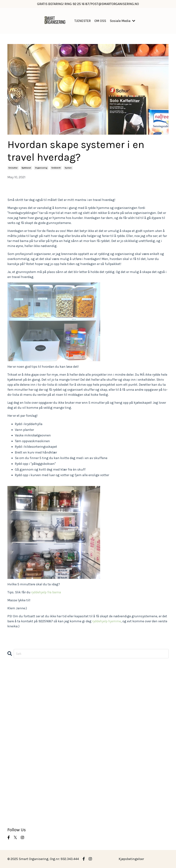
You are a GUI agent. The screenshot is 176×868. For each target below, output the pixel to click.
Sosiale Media (122, 21)
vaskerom (15, 814)
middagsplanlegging (23, 744)
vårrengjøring (18, 819)
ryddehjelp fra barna (46, 592)
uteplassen (16, 809)
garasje (13, 704)
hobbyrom (15, 714)
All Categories (18, 674)
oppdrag (14, 759)
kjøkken (14, 719)
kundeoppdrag (18, 734)
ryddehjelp (15, 784)
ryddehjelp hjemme (107, 621)
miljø (11, 749)
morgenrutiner (18, 754)
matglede (14, 739)
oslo (11, 769)
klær (11, 729)
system (68, 168)
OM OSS (100, 21)
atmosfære (16, 684)
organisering (41, 168)
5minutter (13, 168)
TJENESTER (83, 21)
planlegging (17, 774)
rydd (11, 779)
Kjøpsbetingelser (131, 859)
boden (12, 699)
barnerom (15, 694)
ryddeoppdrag (18, 789)
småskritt (56, 168)
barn (11, 689)
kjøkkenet (26, 168)
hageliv (13, 709)
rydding (13, 794)
